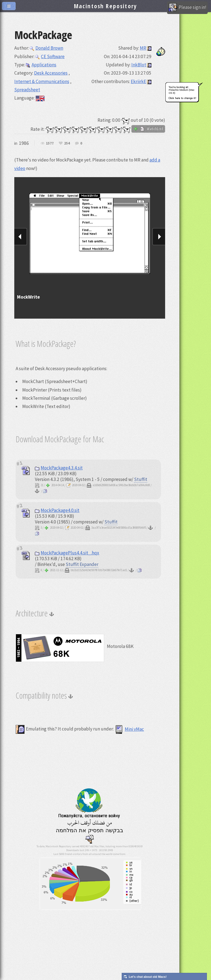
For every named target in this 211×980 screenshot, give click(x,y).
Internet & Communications (42, 81)
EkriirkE (138, 81)
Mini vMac (129, 729)
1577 (50, 143)
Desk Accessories (51, 73)
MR (143, 48)
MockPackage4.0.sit (57, 510)
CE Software (50, 56)
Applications (41, 65)
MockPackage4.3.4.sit (59, 468)
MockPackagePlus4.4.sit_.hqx (67, 553)
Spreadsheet (27, 90)
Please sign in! (187, 8)
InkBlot (139, 65)
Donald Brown (46, 48)
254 (67, 143)
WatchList (148, 129)
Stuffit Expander (82, 564)
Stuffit (141, 479)
